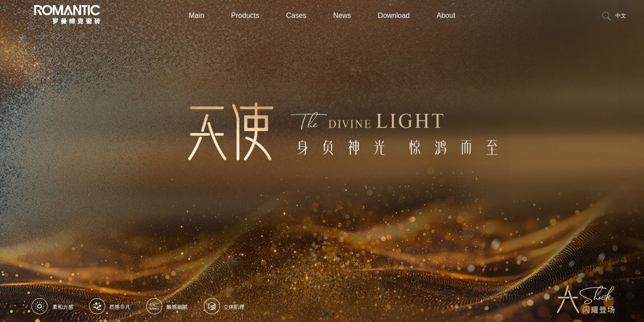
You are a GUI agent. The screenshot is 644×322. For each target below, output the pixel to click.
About (446, 15)
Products (245, 15)
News (342, 15)
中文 (621, 16)
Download (394, 15)
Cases (296, 15)
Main (197, 15)
